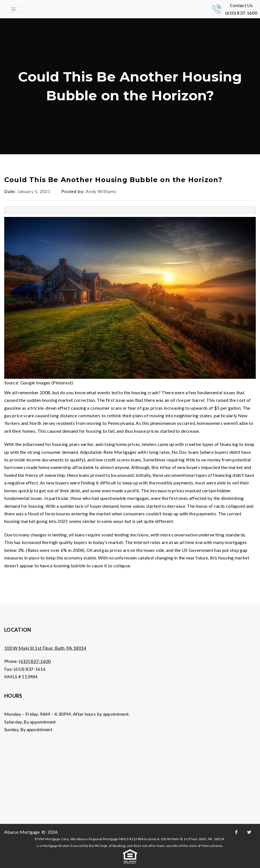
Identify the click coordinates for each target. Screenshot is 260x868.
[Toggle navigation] (13, 9)
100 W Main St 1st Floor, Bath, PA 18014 (45, 648)
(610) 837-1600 (241, 13)
